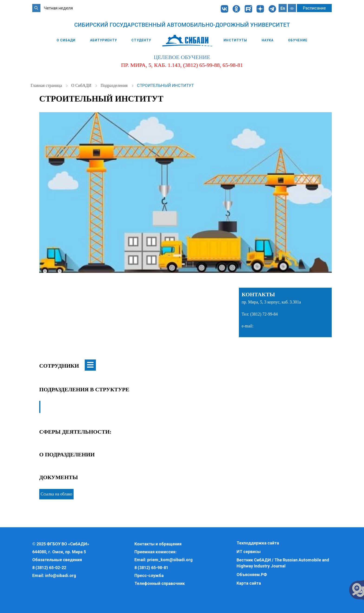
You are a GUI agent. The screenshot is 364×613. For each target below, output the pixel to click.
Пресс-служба (149, 575)
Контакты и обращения (158, 544)
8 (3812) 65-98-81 (151, 568)
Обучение (298, 40)
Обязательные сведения (57, 560)
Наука (268, 40)
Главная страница (47, 86)
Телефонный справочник (160, 583)
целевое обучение (182, 57)
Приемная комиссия (155, 552)
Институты (235, 40)
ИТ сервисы (249, 552)
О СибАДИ (66, 40)
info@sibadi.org (61, 575)
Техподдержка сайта (258, 543)
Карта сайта (249, 583)
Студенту (141, 40)
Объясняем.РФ (252, 575)
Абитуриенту (104, 40)
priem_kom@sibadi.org (170, 560)
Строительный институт (165, 85)
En (283, 8)
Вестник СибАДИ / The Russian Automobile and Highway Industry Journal (283, 563)
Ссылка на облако (56, 494)
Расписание (314, 8)
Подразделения (115, 86)
